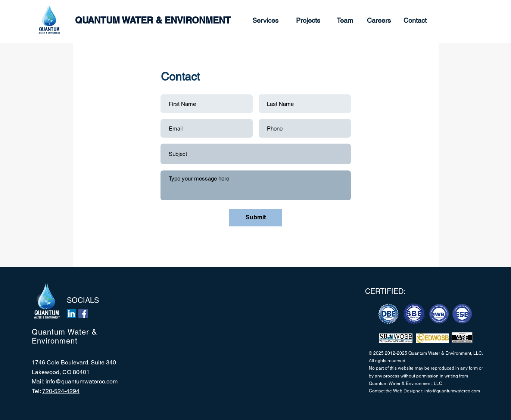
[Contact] (415, 20)
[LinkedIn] (71, 314)
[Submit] (256, 218)
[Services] (266, 20)
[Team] (345, 20)
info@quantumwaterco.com (82, 381)
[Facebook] (83, 314)
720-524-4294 (61, 391)
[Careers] (379, 20)
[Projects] (308, 20)
